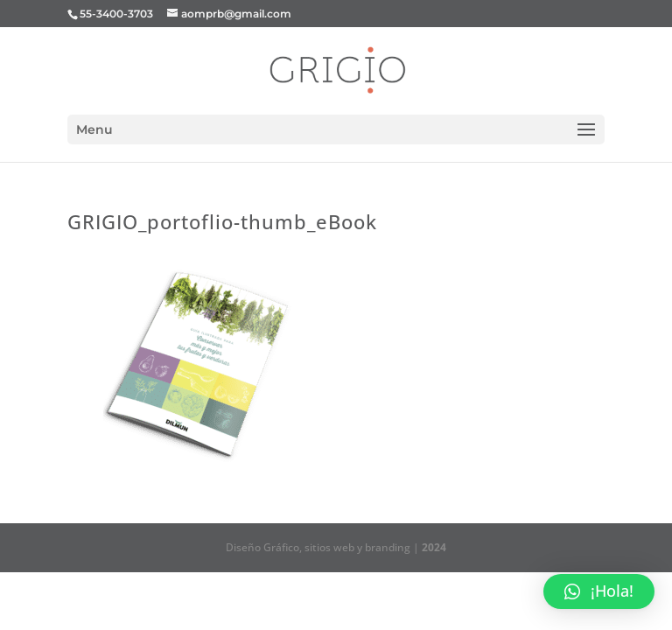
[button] (599, 591)
